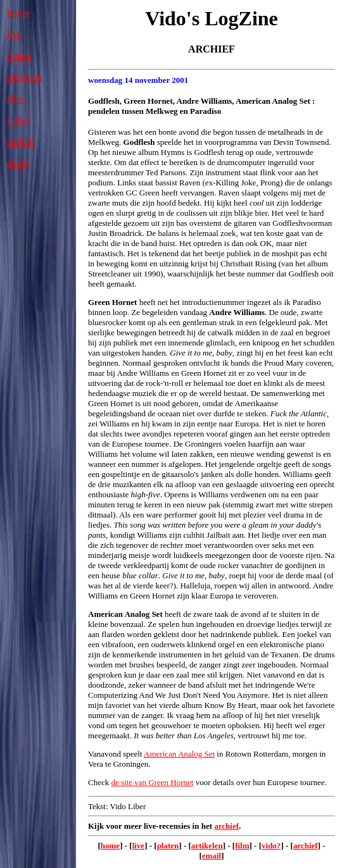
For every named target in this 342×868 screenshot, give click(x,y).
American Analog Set (179, 754)
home (18, 13)
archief (21, 142)
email (18, 164)
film (16, 99)
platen (19, 56)
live (15, 34)
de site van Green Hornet (152, 782)
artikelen (25, 77)
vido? (18, 121)
